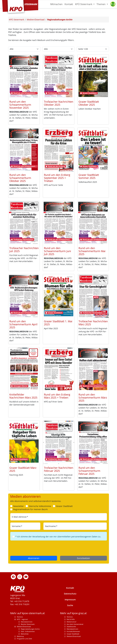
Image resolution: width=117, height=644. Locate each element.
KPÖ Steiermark (84, 4)
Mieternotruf (71, 622)
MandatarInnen (72, 629)
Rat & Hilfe (71, 619)
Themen (101, 4)
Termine (20, 617)
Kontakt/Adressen (73, 631)
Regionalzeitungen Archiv (30, 629)
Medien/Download (24, 626)
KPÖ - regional (22, 619)
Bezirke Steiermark (28, 624)
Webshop (20, 636)
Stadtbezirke (71, 626)
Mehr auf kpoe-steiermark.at (27, 613)
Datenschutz (70, 594)
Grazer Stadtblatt (73, 634)
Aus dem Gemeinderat (75, 624)
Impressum (70, 600)
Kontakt (69, 4)
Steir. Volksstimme (28, 631)
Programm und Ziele (24, 639)
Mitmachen (56, 4)
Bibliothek (25, 634)
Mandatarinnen (27, 622)
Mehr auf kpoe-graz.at (73, 613)
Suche (70, 605)
